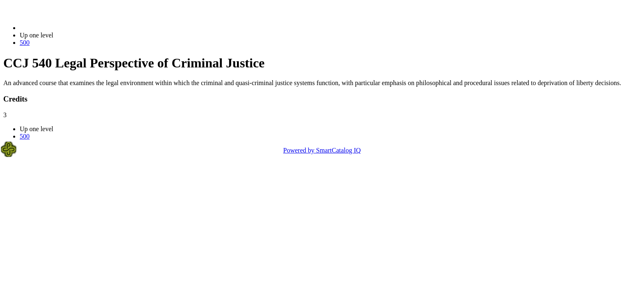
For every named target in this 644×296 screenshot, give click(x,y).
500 (25, 43)
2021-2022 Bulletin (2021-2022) (63, 28)
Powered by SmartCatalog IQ (322, 150)
